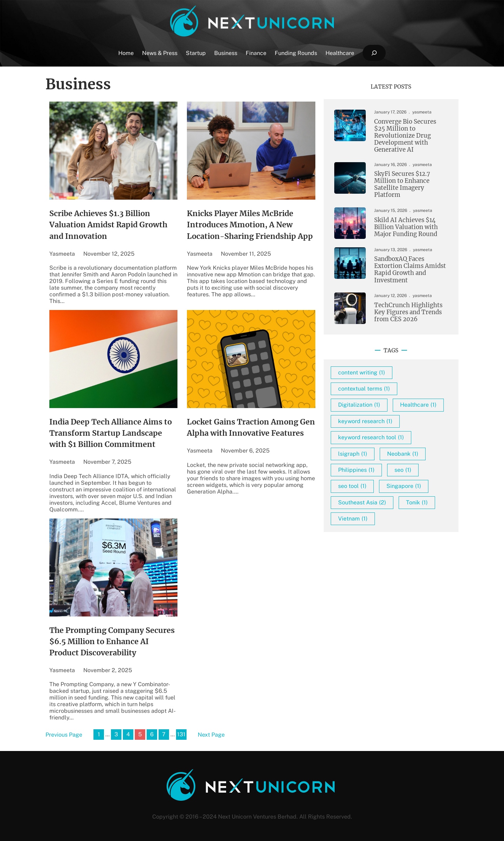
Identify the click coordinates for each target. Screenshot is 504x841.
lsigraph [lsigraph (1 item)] (353, 454)
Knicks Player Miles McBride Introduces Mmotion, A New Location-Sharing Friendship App (250, 225)
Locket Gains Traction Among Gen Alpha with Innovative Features (251, 428)
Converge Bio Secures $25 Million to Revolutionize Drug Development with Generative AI (405, 136)
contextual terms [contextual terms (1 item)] (364, 389)
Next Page (211, 735)
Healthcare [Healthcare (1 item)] (418, 405)
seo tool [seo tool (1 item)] (352, 486)
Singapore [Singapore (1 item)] (404, 486)
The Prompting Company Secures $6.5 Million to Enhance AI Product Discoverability (112, 642)
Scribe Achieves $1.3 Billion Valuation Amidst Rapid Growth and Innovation (108, 225)
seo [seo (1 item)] (403, 470)
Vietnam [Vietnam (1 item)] (353, 519)
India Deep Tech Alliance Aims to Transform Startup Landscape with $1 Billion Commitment (111, 433)
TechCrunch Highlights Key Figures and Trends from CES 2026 (408, 312)
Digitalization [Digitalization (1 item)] (359, 405)
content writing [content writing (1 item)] (362, 373)
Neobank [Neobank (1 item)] (403, 454)
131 (181, 734)
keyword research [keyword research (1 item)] (365, 421)
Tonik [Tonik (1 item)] (417, 502)
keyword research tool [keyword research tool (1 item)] (371, 437)
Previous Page (64, 735)
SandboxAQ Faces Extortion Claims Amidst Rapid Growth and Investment (410, 270)
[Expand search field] (374, 53)
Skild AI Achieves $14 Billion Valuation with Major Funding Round (406, 227)
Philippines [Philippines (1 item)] (356, 470)
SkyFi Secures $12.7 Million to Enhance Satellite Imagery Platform (402, 185)
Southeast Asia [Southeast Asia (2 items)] (362, 502)
